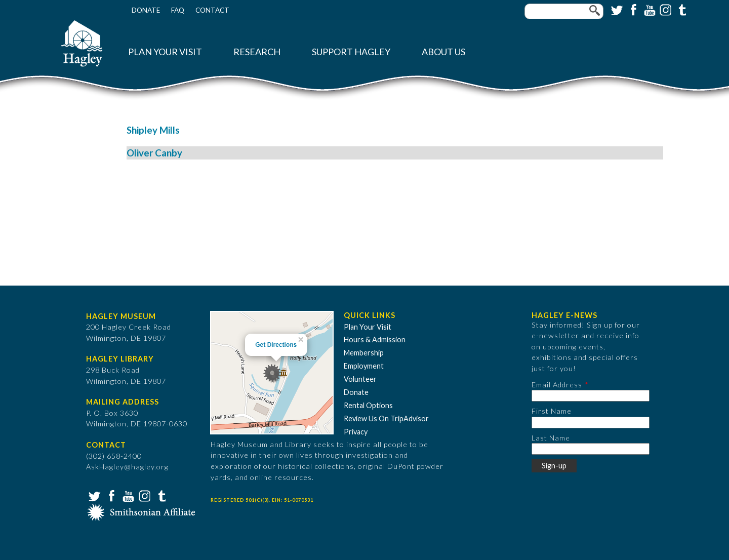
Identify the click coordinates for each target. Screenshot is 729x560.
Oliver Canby (154, 153)
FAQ (178, 10)
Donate (146, 10)
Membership (364, 353)
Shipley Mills (153, 130)
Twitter (616, 9)
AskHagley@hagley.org (127, 467)
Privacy (356, 432)
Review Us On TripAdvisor (386, 418)
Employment (364, 366)
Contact (212, 10)
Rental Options (368, 405)
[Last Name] (591, 449)
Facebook (632, 9)
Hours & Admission (375, 339)
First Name (552, 411)
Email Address (557, 385)
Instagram (665, 9)
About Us (443, 52)
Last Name (551, 438)
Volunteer (360, 379)
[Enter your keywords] (564, 11)
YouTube (649, 9)
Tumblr (681, 9)
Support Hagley (351, 52)
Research (257, 52)
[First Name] (591, 423)
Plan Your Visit (165, 52)
